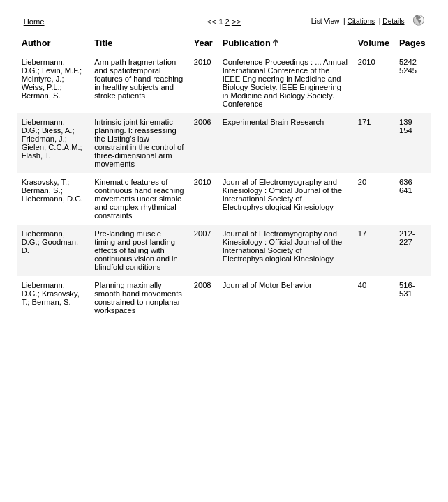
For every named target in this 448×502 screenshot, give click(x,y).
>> (236, 22)
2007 (203, 234)
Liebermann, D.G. (52, 199)
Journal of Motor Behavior (267, 285)
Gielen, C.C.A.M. (51, 147)
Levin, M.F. (61, 70)
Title (103, 43)
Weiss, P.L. (41, 87)
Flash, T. (36, 155)
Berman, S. (41, 96)
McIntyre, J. (42, 79)
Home (34, 22)
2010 (203, 62)
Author (36, 43)
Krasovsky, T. (44, 182)
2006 (203, 122)
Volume (374, 43)
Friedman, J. (43, 139)
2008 (203, 285)
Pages (412, 43)
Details (393, 21)
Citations (361, 21)
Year (203, 43)
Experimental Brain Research (274, 122)
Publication (247, 43)
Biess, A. (57, 130)
